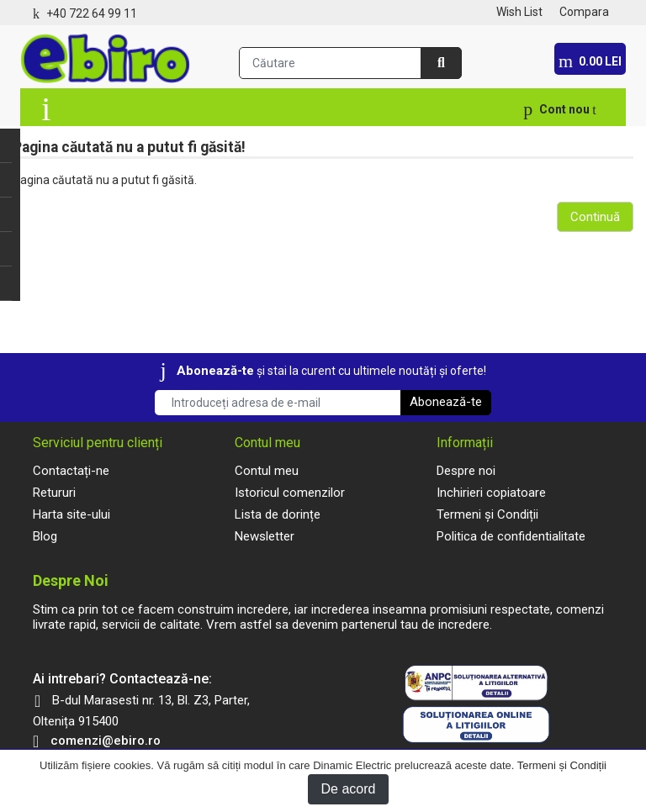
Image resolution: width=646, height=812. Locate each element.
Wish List (519, 12)
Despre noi (466, 471)
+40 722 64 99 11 (92, 13)
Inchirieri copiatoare (491, 493)
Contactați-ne (71, 471)
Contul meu (267, 471)
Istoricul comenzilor (290, 493)
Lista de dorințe (278, 514)
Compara (584, 12)
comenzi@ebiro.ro (106, 741)
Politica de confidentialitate (511, 536)
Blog (45, 536)
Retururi (54, 493)
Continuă (595, 217)
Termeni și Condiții (562, 765)
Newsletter (265, 536)
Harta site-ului (71, 514)
